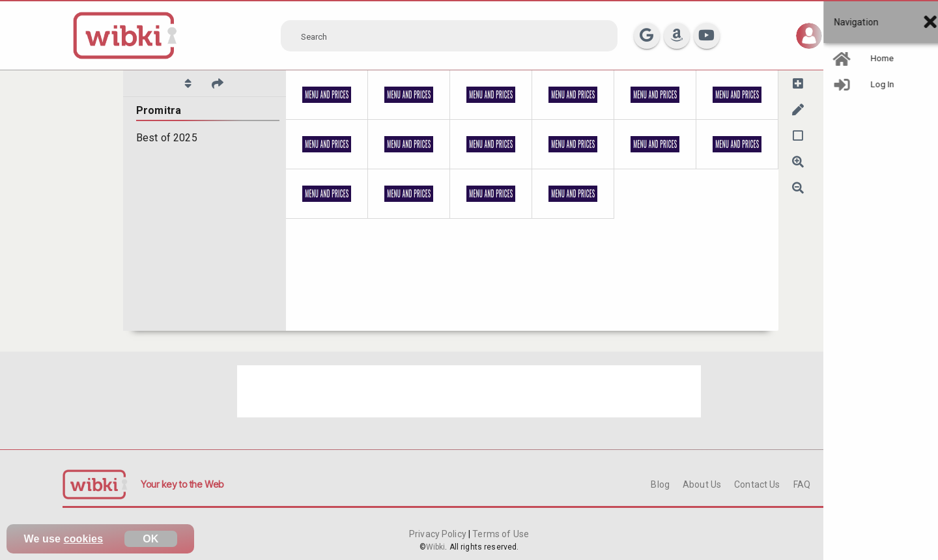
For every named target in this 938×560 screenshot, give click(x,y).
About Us (702, 484)
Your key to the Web (182, 484)
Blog (660, 484)
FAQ (802, 484)
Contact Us (757, 484)
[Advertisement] (469, 391)
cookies (84, 539)
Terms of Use (500, 534)
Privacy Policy (439, 534)
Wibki (436, 547)
